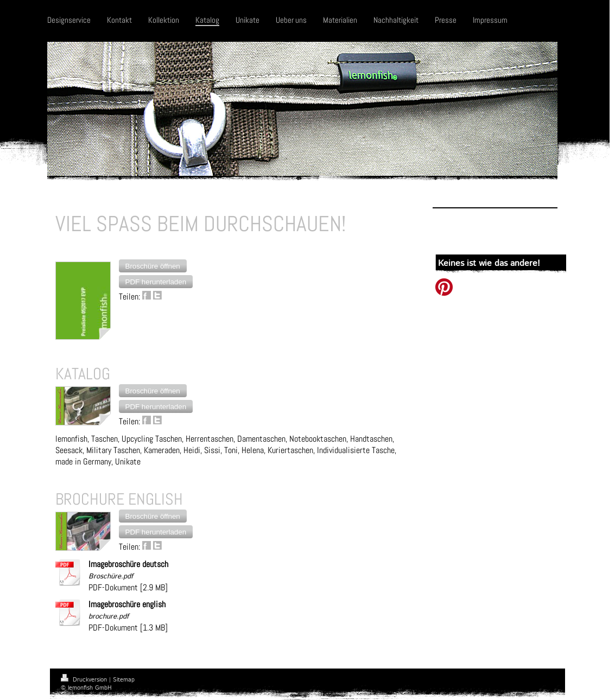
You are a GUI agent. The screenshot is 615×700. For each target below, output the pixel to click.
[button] (153, 266)
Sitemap (124, 680)
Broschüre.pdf (111, 577)
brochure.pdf (109, 617)
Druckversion (85, 680)
